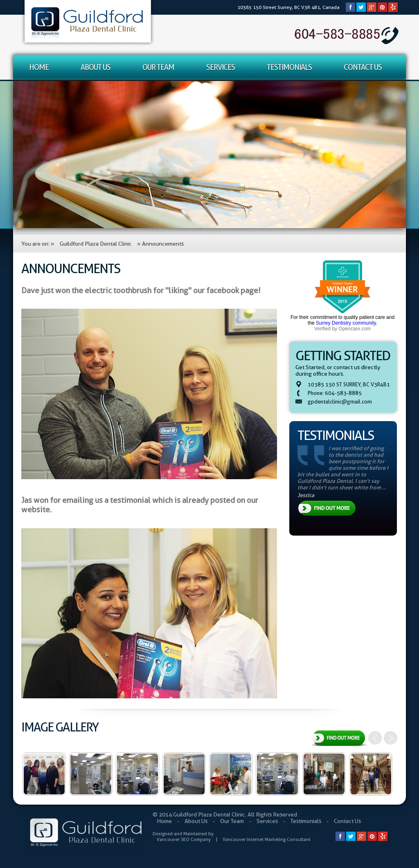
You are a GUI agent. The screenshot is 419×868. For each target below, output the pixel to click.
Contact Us (363, 67)
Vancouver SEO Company (184, 839)
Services (221, 67)
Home (39, 67)
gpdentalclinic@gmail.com (340, 401)
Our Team (158, 67)
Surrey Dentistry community (346, 323)
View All (339, 739)
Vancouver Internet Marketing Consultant (267, 839)
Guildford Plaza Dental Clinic (96, 244)
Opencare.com (355, 329)
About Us (96, 67)
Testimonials (289, 67)
